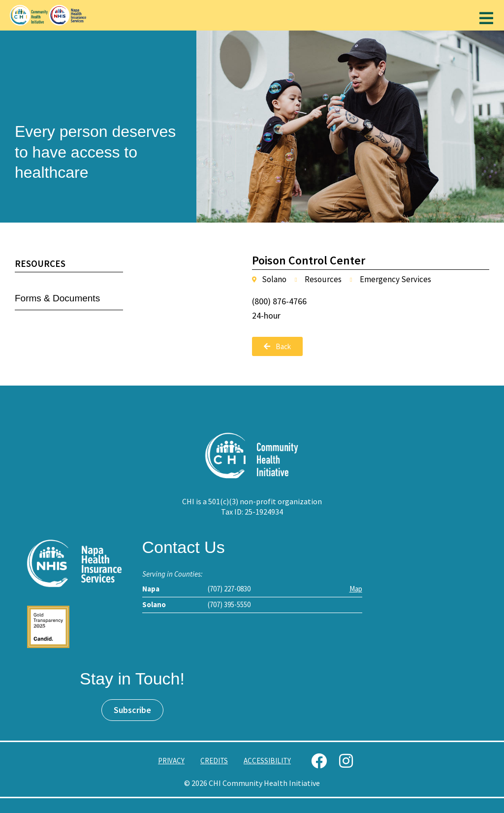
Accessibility (267, 761)
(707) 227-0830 (229, 589)
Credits (214, 761)
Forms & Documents (57, 298)
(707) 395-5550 (229, 604)
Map (356, 589)
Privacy (171, 761)
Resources (40, 263)
